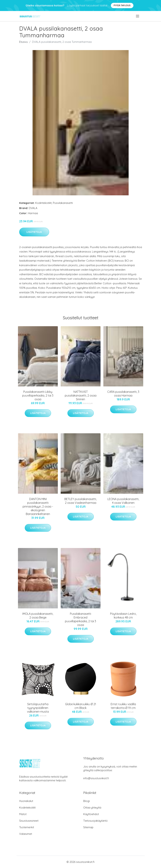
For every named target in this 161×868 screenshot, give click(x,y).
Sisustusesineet (29, 821)
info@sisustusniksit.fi (96, 778)
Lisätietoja (34, 232)
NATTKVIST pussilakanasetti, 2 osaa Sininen (81, 395)
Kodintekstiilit (43, 203)
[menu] (138, 16)
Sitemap (88, 827)
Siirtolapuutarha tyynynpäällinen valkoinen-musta (38, 708)
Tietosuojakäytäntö (95, 821)
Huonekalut (26, 801)
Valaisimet (26, 834)
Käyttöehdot (91, 814)
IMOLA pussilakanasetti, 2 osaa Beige (38, 616)
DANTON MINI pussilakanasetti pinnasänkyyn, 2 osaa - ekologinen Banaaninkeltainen (38, 506)
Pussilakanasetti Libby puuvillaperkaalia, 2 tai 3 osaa (38, 395)
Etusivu (23, 42)
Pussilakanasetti (63, 203)
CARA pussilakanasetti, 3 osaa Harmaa (123, 394)
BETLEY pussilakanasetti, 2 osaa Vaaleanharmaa (80, 501)
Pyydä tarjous (122, 5)
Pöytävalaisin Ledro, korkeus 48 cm (123, 616)
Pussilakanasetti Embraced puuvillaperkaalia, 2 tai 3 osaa (80, 619)
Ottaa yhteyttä (92, 808)
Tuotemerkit (27, 827)
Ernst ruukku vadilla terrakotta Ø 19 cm (123, 706)
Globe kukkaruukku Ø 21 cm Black (81, 706)
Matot (23, 814)
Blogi (86, 801)
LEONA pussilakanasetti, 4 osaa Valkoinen (123, 501)
